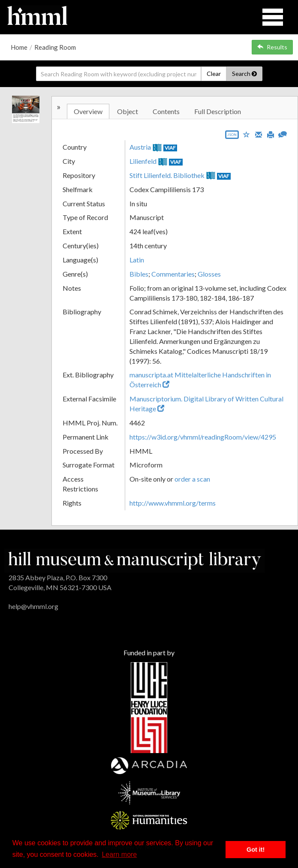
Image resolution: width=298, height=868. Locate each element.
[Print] (271, 134)
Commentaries (173, 274)
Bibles (139, 274)
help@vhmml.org (33, 606)
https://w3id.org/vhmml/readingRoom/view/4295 (203, 437)
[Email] (259, 134)
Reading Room (55, 47)
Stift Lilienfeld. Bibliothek (167, 175)
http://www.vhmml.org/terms (173, 503)
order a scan (192, 479)
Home (19, 47)
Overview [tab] (88, 111)
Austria (140, 147)
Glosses (209, 274)
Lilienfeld (143, 161)
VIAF (170, 148)
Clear (214, 74)
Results (272, 47)
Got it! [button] (256, 850)
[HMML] (135, 560)
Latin (137, 260)
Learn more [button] (119, 854)
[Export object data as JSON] (232, 137)
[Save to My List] (247, 134)
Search (244, 74)
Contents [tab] (166, 111)
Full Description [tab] (218, 111)
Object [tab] (128, 111)
